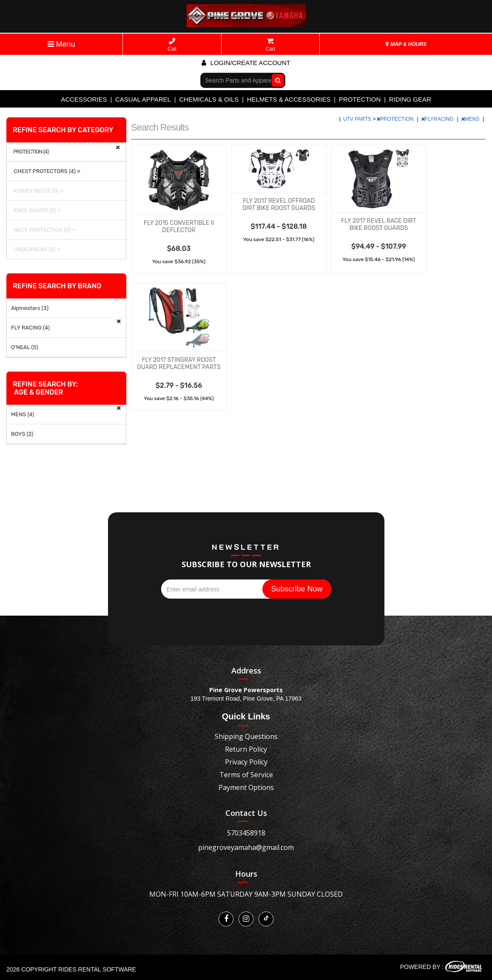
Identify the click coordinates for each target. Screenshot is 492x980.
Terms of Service (246, 775)
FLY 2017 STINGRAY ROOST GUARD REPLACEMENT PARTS (179, 364)
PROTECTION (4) (31, 152)
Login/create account (246, 63)
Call (172, 45)
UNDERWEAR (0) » (36, 249)
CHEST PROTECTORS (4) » (46, 171)
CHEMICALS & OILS (209, 99)
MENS (471, 119)
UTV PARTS (358, 119)
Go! (276, 80)
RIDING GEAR (410, 99)
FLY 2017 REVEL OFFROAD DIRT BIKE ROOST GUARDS (279, 205)
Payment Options (246, 787)
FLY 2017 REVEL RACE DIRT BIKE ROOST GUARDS (379, 224)
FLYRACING (438, 119)
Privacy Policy (246, 762)
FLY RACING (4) (30, 328)
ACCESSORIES (84, 99)
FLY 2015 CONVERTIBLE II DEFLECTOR (179, 227)
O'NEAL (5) (25, 347)
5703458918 (246, 833)
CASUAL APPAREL (143, 99)
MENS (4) (23, 414)
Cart (271, 45)
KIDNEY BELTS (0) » (37, 191)
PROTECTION (360, 99)
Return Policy (246, 749)
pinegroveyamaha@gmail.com (246, 847)
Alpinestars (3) (30, 308)
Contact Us (246, 813)
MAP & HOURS (406, 44)
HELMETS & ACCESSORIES (289, 99)
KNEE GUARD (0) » (36, 210)
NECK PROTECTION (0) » (43, 230)
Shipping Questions (246, 736)
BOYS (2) (22, 434)
